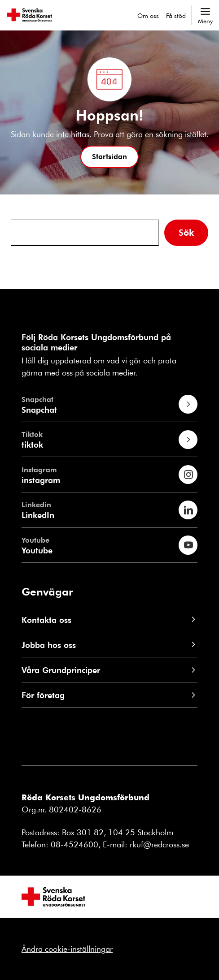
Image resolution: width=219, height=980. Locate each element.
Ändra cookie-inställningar (67, 949)
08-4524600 (74, 844)
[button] (109, 157)
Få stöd (176, 15)
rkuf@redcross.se (159, 844)
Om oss (148, 15)
